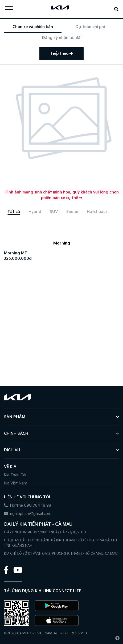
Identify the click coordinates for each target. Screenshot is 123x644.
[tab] (14, 212)
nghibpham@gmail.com (28, 514)
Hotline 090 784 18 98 (28, 505)
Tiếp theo (61, 54)
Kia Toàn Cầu (16, 475)
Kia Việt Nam (16, 483)
